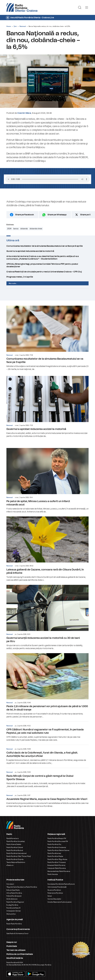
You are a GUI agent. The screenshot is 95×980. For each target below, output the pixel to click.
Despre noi (12, 942)
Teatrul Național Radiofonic (16, 862)
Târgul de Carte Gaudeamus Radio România (22, 887)
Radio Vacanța (53, 874)
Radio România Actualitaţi (16, 841)
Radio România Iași (54, 853)
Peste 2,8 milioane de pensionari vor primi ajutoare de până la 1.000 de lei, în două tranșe (47, 686)
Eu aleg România (12, 905)
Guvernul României (54, 890)
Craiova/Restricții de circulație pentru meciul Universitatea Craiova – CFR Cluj (47, 272)
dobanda (24, 229)
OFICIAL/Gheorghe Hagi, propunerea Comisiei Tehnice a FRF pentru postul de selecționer (47, 265)
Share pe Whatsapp (57, 215)
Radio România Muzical (15, 850)
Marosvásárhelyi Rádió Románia (59, 871)
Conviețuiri (10, 884)
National (23, 26)
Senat (50, 896)
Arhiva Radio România (14, 893)
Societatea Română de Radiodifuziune (61, 884)
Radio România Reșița (55, 856)
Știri (15, 26)
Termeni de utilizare (16, 950)
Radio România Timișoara (57, 862)
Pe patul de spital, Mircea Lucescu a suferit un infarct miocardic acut (47, 481)
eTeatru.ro (10, 865)
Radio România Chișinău (15, 859)
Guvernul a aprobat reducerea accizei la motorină (47, 251)
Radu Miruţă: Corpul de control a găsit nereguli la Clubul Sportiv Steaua (47, 778)
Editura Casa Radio (13, 890)
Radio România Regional (15, 902)
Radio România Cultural (15, 847)
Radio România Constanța (57, 847)
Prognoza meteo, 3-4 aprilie (47, 277)
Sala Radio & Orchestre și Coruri (17, 933)
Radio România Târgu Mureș (57, 859)
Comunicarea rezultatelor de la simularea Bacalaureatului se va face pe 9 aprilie (47, 246)
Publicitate (12, 946)
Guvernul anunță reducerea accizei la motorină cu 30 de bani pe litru (47, 617)
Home (9, 26)
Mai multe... (13, 283)
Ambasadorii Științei (14, 911)
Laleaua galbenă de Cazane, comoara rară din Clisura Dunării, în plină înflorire (47, 549)
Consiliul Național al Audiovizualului (60, 902)
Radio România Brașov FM (57, 838)
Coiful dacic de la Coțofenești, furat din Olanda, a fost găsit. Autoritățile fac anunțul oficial (47, 755)
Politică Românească (14, 896)
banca (16, 229)
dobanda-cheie (36, 229)
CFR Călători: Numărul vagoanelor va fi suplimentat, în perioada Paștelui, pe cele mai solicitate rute (47, 732)
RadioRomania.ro (13, 838)
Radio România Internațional (16, 853)
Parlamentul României (55, 893)
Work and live (11, 914)
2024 (9, 229)
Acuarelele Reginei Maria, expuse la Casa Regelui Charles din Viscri (47, 799)
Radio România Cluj (54, 844)
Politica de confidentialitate (20, 954)
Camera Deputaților (54, 899)
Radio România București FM (58, 841)
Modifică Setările (15, 958)
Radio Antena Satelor (14, 844)
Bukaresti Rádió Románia (56, 865)
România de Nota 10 (13, 908)
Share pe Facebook (25, 215)
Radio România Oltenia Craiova (58, 850)
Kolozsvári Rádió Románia (57, 868)
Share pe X (85, 215)
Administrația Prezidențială (57, 887)
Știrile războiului (12, 899)
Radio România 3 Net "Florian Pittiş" (19, 856)
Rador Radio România (14, 924)
